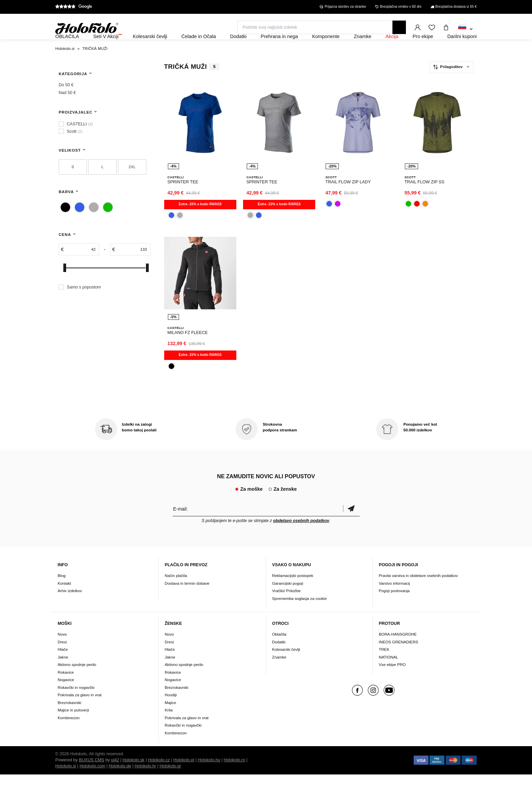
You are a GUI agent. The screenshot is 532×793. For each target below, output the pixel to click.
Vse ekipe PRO (392, 683)
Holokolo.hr (145, 785)
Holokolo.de (120, 785)
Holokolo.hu (209, 779)
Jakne (63, 675)
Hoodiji (171, 713)
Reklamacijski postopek (293, 594)
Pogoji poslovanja (394, 609)
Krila (169, 728)
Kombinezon (69, 736)
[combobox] (465, 29)
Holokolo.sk (133, 779)
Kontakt (64, 601)
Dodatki (279, 660)
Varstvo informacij (394, 601)
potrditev (351, 527)
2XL (132, 185)
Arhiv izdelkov (70, 609)
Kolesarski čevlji (286, 668)
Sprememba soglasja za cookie (299, 617)
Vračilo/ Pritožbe (286, 609)
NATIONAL (389, 675)
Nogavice (66, 698)
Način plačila (176, 594)
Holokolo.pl (184, 779)
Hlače (63, 668)
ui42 (115, 779)
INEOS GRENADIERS (399, 660)
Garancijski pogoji (288, 601)
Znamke (279, 675)
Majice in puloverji (73, 728)
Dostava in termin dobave (187, 601)
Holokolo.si (66, 785)
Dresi (62, 660)
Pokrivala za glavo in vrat (80, 713)
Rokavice (66, 690)
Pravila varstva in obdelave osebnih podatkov (419, 594)
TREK (384, 668)
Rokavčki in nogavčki (76, 706)
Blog (62, 594)
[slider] (65, 286)
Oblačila (279, 653)
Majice (171, 721)
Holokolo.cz (159, 779)
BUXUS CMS (92, 779)
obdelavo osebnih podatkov (301, 539)
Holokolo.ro (234, 779)
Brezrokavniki (69, 721)
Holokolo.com (92, 785)
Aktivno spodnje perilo (77, 683)
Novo (62, 653)
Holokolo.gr (170, 785)
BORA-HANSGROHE (398, 653)
